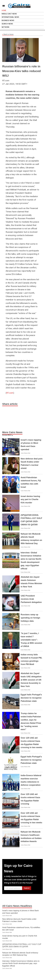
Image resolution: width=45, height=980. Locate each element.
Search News (7, 24)
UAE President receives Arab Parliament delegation (31, 599)
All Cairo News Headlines (17, 906)
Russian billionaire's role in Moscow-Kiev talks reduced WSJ (21, 71)
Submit (27, 888)
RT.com (10, 393)
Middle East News (9, 14)
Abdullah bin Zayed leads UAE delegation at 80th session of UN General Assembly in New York (31, 680)
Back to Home (8, 34)
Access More (7, 435)
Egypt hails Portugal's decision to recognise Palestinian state (31, 698)
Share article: (10, 404)
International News (10, 17)
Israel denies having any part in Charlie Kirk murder (30, 500)
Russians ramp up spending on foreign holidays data (30, 618)
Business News (8, 20)
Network (6, 27)
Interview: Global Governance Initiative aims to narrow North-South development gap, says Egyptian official (21, 963)
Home (4, 10)
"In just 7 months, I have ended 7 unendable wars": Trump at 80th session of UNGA (31, 640)
